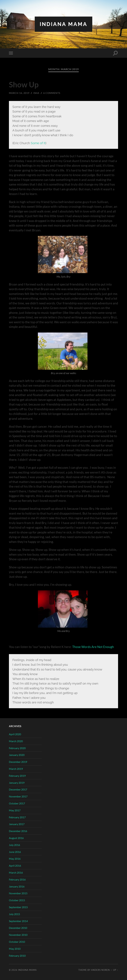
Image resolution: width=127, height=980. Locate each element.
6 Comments (52, 93)
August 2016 (16, 838)
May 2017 (15, 810)
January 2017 (17, 824)
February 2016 (17, 879)
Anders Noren (100, 970)
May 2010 (15, 949)
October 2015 (17, 900)
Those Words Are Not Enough (93, 647)
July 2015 (14, 914)
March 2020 (16, 741)
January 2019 (17, 783)
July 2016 (14, 845)
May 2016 (15, 859)
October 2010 (17, 942)
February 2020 (17, 748)
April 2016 (15, 866)
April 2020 (15, 734)
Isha (36, 93)
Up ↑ (116, 970)
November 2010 (18, 935)
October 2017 (17, 803)
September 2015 (18, 907)
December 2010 (18, 928)
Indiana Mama (63, 24)
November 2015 (18, 893)
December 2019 (18, 762)
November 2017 (18, 796)
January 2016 (17, 886)
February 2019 (17, 776)
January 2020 (17, 755)
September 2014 (18, 921)
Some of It (38, 143)
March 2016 (16, 872)
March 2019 (16, 769)
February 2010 (17, 956)
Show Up (24, 85)
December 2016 (18, 831)
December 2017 (18, 789)
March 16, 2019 (19, 93)
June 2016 (15, 852)
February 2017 (17, 817)
